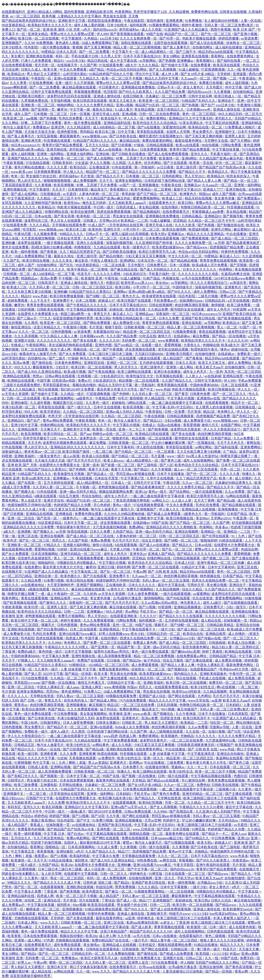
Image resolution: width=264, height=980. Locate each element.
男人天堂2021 (195, 176)
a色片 (87, 30)
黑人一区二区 (227, 327)
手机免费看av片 (166, 301)
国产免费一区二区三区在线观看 (156, 567)
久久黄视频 (222, 92)
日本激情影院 (78, 189)
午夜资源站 (248, 78)
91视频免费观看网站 (164, 25)
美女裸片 (18, 56)
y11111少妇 (200, 914)
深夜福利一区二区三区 (173, 314)
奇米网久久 (226, 412)
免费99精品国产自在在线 (111, 940)
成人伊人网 (170, 74)
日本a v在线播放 (165, 936)
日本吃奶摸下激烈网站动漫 (165, 181)
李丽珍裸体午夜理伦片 (74, 527)
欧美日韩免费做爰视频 (67, 296)
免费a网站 (137, 527)
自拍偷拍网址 (203, 47)
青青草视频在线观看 (173, 385)
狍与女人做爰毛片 (17, 127)
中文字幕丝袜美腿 (226, 149)
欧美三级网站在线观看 (135, 372)
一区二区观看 (165, 452)
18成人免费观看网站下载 (100, 43)
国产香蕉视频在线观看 (127, 34)
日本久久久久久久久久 (200, 269)
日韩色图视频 (62, 332)
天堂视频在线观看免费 (69, 225)
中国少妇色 (30, 723)
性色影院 (31, 47)
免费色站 (203, 785)
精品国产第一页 (129, 647)
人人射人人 (194, 376)
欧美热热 (95, 229)
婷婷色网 (123, 567)
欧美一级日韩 (28, 754)
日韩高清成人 (127, 207)
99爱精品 (48, 52)
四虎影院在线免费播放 (105, 21)
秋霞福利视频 (199, 229)
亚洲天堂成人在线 (106, 114)
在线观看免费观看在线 (172, 687)
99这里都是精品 (14, 25)
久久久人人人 (18, 696)
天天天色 (34, 443)
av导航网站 (148, 61)
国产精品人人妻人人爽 (205, 181)
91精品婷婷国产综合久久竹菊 (111, 74)
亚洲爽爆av (186, 61)
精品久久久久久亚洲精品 (206, 234)
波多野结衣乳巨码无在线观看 (69, 96)
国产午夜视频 (113, 349)
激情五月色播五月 (92, 683)
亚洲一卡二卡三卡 (132, 429)
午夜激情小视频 (249, 105)
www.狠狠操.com (95, 136)
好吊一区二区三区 (229, 163)
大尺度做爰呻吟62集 (221, 740)
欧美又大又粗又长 (123, 101)
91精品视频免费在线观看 (104, 909)
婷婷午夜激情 (192, 25)
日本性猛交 (147, 945)
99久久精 (31, 412)
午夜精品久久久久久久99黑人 (67, 647)
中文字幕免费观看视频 (121, 740)
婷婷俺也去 (138, 874)
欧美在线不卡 (111, 118)
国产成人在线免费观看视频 (168, 154)
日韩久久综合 (222, 900)
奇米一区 (18, 176)
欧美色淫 (10, 540)
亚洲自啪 (103, 154)
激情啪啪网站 (154, 598)
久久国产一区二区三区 (101, 238)
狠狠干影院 (114, 327)
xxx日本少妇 (109, 38)
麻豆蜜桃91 (242, 229)
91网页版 (199, 829)
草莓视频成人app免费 (208, 212)
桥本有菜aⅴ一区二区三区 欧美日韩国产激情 (57, 452)
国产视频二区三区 (216, 558)
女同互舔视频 (47, 136)
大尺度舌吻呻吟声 (61, 585)
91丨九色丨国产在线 (246, 536)
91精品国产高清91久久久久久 (96, 141)
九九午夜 (113, 816)
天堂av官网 (153, 820)
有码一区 (63, 56)
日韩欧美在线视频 (51, 309)
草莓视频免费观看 (88, 92)
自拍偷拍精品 (243, 92)
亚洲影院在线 (94, 363)
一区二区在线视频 (181, 891)
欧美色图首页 (93, 891)
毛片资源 (88, 176)
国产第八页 (33, 674)
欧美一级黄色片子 (137, 247)
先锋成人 (18, 345)
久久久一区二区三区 (34, 332)
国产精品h (122, 883)
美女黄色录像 (225, 198)
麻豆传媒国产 (188, 709)
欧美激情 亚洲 (92, 278)
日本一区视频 (80, 114)
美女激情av (92, 945)
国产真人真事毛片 (177, 47)
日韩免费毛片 (157, 265)
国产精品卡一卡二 (216, 834)
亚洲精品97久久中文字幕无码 (191, 118)
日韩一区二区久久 (114, 874)
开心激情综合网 (194, 780)
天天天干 (92, 118)
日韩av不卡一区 (169, 87)
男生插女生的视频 (124, 674)
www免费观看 (169, 341)
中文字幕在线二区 (85, 572)
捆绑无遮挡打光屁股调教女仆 (161, 136)
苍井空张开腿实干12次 (40, 438)
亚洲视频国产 (12, 43)
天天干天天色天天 (231, 443)
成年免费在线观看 (68, 945)
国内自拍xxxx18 (105, 30)
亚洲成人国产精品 (162, 554)
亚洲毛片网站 (222, 229)
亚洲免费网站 (251, 447)
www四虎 (111, 736)
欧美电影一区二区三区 (94, 216)
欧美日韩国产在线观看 (135, 301)
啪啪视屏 (31, 949)
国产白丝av (76, 834)
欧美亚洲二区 (14, 118)
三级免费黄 (175, 763)
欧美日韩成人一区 (228, 96)
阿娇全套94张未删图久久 (21, 874)
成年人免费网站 (206, 292)
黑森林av (178, 767)
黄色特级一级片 (51, 652)
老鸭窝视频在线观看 (114, 487)
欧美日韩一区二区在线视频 (39, 38)
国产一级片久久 (79, 407)
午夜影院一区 (42, 78)
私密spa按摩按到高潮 (143, 923)
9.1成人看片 (124, 109)
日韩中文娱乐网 (201, 96)
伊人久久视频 (100, 163)
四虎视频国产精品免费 (227, 247)
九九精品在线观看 (107, 247)
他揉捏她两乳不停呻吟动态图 (30, 505)
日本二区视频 (86, 301)
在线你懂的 (170, 207)
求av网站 (132, 612)
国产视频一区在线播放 (59, 683)
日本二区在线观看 (35, 349)
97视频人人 (26, 660)
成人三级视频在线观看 (167, 732)
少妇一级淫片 (237, 607)
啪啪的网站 (66, 105)
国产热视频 (167, 61)
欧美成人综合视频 (96, 456)
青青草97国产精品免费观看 (63, 145)
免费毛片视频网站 (140, 589)
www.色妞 (40, 296)
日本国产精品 (221, 438)
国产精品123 (153, 420)
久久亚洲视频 (252, 256)
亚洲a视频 (130, 114)
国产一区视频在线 (201, 443)
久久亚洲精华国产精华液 (43, 203)
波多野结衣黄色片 (154, 740)
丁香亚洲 (9, 652)
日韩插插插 (217, 643)
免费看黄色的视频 (31, 829)
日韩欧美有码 (63, 163)
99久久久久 (23, 367)
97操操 (139, 145)
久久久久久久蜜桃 (16, 109)
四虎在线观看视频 (50, 638)
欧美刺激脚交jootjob (238, 909)
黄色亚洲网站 (72, 692)
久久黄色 (135, 163)
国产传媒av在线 (210, 638)
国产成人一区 (127, 900)
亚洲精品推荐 (233, 376)
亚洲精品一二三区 (237, 532)
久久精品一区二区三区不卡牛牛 (61, 198)
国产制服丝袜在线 (231, 225)
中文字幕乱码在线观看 (223, 123)
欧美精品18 (16, 74)
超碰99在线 (240, 349)
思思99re (53, 692)
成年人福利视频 (237, 83)
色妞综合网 (250, 549)
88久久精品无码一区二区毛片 (240, 114)
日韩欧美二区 (132, 723)
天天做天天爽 (249, 949)
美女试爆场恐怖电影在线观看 (71, 345)
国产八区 (166, 465)
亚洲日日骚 (106, 567)
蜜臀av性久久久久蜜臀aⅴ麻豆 (218, 203)
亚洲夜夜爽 (175, 21)
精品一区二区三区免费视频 (154, 656)
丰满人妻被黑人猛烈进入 (232, 918)
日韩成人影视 (38, 767)
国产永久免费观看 (73, 354)
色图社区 (113, 283)
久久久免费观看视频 (99, 620)
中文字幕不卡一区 (126, 52)
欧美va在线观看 (188, 145)
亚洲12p (141, 492)
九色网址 (204, 696)
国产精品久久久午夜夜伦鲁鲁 (62, 949)
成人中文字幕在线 (124, 61)
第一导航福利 (145, 167)
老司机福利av (129, 30)
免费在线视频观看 (135, 838)
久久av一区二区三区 (198, 483)
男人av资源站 (98, 763)
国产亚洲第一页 (43, 109)
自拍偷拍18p (37, 358)
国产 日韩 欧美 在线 (163, 572)
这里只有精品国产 (114, 931)
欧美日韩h (186, 203)
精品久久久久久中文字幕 (168, 700)
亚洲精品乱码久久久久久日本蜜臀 (29, 527)
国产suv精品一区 (127, 345)
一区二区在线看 (114, 265)
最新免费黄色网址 (240, 665)
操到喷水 (82, 860)
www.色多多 (239, 856)
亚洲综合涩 (52, 900)
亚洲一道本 (91, 465)
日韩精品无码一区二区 (164, 634)
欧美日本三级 (105, 132)
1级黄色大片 (193, 514)
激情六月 (97, 283)
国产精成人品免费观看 (164, 514)
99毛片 (123, 398)
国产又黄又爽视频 (98, 47)
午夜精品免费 (106, 398)
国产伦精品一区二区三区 (134, 452)
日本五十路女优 (132, 238)
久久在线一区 (196, 732)
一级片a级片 (27, 865)
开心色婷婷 (102, 505)
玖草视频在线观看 (170, 376)
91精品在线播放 (61, 860)
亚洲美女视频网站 (129, 181)
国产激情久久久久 (53, 603)
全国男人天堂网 (178, 132)
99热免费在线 (147, 860)
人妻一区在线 (251, 21)
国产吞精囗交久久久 (23, 776)
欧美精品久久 (219, 172)
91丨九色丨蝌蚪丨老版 (69, 763)
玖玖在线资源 (203, 598)
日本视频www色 (199, 109)
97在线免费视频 (41, 83)
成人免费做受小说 (127, 323)
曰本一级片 (218, 927)
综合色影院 (187, 296)
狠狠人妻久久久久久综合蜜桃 (222, 940)
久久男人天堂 (111, 56)
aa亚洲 (216, 700)
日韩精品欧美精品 (220, 625)
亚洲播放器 (64, 514)
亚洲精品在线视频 (40, 514)
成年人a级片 (213, 603)
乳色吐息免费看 (71, 118)
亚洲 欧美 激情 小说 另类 (62, 30)
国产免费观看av (249, 198)
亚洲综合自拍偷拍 (231, 754)
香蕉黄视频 (254, 158)
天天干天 (106, 181)
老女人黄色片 (194, 87)
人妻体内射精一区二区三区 (99, 194)
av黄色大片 (116, 589)
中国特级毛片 (183, 287)
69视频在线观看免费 (122, 696)
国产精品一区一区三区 (241, 181)
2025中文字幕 (53, 674)
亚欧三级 (105, 883)
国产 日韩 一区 (31, 700)
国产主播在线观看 (246, 558)
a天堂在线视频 (239, 301)
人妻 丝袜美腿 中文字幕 (79, 669)
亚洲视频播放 (149, 185)
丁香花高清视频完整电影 (132, 500)
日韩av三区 (228, 292)
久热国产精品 (123, 532)
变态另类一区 (45, 65)
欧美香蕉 (15, 936)
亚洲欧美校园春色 (214, 674)
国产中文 (147, 389)
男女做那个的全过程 (41, 176)
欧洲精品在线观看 (17, 376)
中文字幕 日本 (251, 509)
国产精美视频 (158, 429)
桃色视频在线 (211, 576)
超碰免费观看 (18, 301)
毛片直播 (158, 456)
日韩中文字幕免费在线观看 (52, 92)
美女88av (162, 283)
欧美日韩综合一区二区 (61, 434)
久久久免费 (68, 754)
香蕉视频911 (206, 61)
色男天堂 (55, 416)
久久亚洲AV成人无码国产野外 (218, 811)
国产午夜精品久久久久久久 (87, 305)
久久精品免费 (158, 309)
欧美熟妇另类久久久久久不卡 (50, 25)
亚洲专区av (138, 554)
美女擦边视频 (217, 585)
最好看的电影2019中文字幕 (100, 843)
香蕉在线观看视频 (213, 332)
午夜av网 (140, 572)
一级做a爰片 (77, 811)
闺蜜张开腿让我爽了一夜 (239, 456)
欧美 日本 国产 (245, 30)
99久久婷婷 (115, 612)
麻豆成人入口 (230, 256)
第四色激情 (155, 21)
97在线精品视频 (38, 163)
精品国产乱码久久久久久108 (151, 931)
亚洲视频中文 (226, 132)
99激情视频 (253, 598)
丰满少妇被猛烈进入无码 (76, 718)
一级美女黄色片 (49, 456)
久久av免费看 (244, 438)
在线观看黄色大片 (163, 203)
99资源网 (239, 309)
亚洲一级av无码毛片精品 (79, 492)
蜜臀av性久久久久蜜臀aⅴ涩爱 (73, 34)
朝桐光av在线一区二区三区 (113, 434)
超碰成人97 (107, 301)
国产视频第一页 (52, 776)
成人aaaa (73, 687)
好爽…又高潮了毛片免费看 (42, 123)
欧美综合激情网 (83, 212)
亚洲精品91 (213, 216)
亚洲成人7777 (213, 189)
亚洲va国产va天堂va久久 (129, 807)
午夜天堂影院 (184, 865)
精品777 (124, 851)
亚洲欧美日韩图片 (31, 96)
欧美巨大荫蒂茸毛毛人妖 (158, 252)
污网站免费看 (231, 145)
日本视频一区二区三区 (51, 114)
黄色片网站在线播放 (30, 167)
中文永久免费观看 (74, 70)
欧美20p (67, 865)
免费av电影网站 (79, 838)
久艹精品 (230, 452)
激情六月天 (210, 425)
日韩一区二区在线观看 (24, 398)
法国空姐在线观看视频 (171, 43)
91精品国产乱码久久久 (199, 101)
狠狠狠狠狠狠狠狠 (57, 181)
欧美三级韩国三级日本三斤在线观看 (211, 798)
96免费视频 (45, 43)
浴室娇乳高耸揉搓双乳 (35, 558)
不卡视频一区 (69, 278)
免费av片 (84, 381)
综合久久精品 (193, 589)
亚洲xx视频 (125, 105)
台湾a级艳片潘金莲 (128, 598)
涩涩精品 (180, 221)
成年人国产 (23, 114)
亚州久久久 (200, 154)
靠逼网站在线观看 (230, 758)
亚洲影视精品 (110, 629)
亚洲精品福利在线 (118, 123)
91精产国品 (152, 278)
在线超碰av (182, 336)
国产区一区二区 (29, 30)
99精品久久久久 (72, 234)
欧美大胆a (158, 234)
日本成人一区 (122, 483)
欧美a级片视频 (75, 372)
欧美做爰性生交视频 (69, 474)
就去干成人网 (61, 349)
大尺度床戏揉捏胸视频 (38, 238)
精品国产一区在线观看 (120, 358)
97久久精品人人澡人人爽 (59, 336)
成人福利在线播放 (229, 47)
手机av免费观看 (250, 381)
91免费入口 (93, 692)
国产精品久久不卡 (192, 172)
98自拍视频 (211, 145)
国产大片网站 (241, 141)
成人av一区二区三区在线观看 (196, 469)
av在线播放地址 (33, 585)
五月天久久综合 (97, 145)
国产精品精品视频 (184, 261)
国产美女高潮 (64, 216)
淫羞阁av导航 (220, 727)
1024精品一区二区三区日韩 (109, 665)
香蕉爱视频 (192, 425)
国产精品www (197, 247)
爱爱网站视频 (45, 549)
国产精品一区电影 (79, 674)
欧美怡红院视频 (151, 803)
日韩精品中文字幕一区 (124, 683)
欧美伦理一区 (35, 607)
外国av (132, 687)
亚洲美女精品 (38, 34)
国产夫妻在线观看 (80, 918)
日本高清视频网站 (45, 554)
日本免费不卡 (133, 767)
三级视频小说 (226, 789)
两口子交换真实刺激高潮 (89, 967)
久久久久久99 (110, 341)
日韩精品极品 (192, 216)
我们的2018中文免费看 (78, 389)
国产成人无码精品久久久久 (160, 269)
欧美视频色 (170, 736)
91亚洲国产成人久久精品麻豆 (187, 30)
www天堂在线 (199, 700)
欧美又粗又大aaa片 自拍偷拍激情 (221, 367)
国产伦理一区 (170, 38)
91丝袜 (62, 758)
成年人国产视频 (224, 194)
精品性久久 (61, 589)
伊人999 (103, 34)
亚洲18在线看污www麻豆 (89, 549)
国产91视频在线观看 (180, 843)
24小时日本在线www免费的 (235, 278)
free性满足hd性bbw (224, 914)
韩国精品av (30, 278)
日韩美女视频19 (108, 723)
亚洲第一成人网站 (180, 367)
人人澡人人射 (182, 500)
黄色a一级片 (158, 492)
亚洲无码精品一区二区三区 (81, 554)
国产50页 (98, 816)
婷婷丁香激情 (213, 652)
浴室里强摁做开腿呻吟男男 (73, 318)
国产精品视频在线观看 (239, 505)
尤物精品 (187, 736)
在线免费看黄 (201, 65)
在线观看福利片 (191, 936)
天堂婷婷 (224, 74)
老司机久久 (224, 118)
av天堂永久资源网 (16, 394)
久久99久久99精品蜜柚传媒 (125, 514)
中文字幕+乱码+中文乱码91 (173, 407)
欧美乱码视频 (52, 807)
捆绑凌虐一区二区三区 (43, 909)
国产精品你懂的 (111, 256)
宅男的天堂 (196, 585)
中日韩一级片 (104, 207)
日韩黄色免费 (200, 394)
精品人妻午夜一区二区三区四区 (174, 940)
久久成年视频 (41, 403)
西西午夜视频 (221, 30)
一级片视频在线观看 (59, 243)
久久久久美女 (63, 261)
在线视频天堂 (68, 65)
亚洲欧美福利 (25, 456)
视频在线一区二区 (87, 349)
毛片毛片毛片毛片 (126, 540)
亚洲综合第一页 (47, 576)
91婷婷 (63, 549)
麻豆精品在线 (130, 141)
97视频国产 (225, 745)
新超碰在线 (184, 900)
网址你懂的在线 (248, 723)
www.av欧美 (142, 714)
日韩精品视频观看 (160, 145)
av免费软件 (107, 758)
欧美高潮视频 (64, 185)
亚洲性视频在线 (15, 189)
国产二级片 (57, 358)
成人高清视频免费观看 (115, 656)
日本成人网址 (28, 923)
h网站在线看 (137, 403)
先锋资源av (241, 860)
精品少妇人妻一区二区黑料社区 (236, 647)
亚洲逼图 (240, 74)
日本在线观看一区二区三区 (230, 767)
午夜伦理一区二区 (146, 549)
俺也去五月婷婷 (94, 203)
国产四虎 (164, 829)
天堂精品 (139, 780)
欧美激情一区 (170, 158)
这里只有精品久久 (171, 109)
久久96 (29, 43)
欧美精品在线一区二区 (206, 127)
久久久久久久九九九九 (54, 341)
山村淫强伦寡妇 (75, 74)
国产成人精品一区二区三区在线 (90, 536)
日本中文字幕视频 (78, 652)
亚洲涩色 (58, 127)
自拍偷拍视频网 (141, 878)
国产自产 (208, 105)
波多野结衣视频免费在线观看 (24, 416)
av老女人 (167, 923)
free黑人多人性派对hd (202, 456)
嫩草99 (63, 109)
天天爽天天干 (51, 429)
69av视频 (79, 905)
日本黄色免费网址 (68, 363)
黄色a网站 (9, 38)
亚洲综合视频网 (187, 532)
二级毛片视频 (208, 296)
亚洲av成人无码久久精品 (125, 412)
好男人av (25, 963)
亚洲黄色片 (233, 287)
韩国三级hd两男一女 (76, 314)
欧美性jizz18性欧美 (187, 692)
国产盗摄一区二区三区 (118, 465)
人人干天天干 (41, 301)
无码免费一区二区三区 (139, 341)
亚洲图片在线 (25, 341)
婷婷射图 (251, 660)
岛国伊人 (71, 843)
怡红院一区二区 (222, 723)
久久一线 (234, 70)
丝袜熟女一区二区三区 (243, 43)
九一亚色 (216, 372)
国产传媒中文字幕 (175, 65)
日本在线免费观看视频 (77, 780)
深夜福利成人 (12, 452)
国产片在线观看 (176, 163)
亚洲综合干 (227, 101)
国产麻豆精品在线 (124, 269)
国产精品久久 (183, 545)
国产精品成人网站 (104, 700)
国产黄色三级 (171, 460)
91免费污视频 (54, 580)
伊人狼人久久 (74, 172)
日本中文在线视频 (107, 407)
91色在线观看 (122, 167)
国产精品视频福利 (147, 212)
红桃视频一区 (88, 376)
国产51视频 (148, 607)
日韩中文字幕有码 (208, 381)
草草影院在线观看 (151, 132)
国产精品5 (142, 469)
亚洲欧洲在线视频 (40, 56)
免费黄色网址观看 (89, 514)
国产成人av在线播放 (107, 149)
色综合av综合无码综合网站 (127, 70)
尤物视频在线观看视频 (31, 918)
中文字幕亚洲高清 (21, 198)
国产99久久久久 (180, 292)
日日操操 (114, 660)
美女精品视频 (145, 109)
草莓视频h (187, 860)
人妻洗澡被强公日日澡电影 (183, 971)
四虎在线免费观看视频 (114, 212)
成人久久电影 (152, 30)
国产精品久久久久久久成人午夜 (57, 883)
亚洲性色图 (104, 345)
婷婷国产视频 (60, 816)
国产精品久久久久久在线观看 (181, 616)
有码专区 (15, 807)
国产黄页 (181, 394)
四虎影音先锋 (136, 309)
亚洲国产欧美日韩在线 (240, 314)
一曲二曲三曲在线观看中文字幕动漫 (176, 403)
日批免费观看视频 (154, 149)
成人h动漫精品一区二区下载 (114, 127)
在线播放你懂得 (157, 767)
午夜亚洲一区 (243, 518)
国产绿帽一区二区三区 (103, 296)
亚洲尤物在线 (57, 149)
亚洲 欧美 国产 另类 (23, 465)
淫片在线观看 (12, 469)
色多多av (131, 149)
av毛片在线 (142, 936)
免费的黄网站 (157, 118)
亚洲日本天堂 (57, 967)
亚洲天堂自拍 (54, 500)
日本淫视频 (181, 829)
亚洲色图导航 (68, 132)
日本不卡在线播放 (171, 474)
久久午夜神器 (186, 714)
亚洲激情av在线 (209, 398)
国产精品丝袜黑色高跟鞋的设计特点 (29, 21)
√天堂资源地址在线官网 (126, 225)
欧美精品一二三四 (135, 221)
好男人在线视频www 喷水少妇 (122, 634)
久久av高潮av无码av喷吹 (160, 603)
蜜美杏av (21, 705)
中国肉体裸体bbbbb (205, 385)
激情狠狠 (218, 305)
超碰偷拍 (119, 403)
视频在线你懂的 (85, 385)
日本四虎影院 (238, 714)
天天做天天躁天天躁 (50, 460)
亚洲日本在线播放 (168, 372)
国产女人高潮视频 (163, 70)
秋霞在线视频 (78, 532)
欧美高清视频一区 (137, 407)
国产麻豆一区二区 (119, 891)
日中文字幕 (126, 132)
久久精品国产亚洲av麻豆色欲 (221, 158)
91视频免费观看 (185, 332)
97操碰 (73, 358)
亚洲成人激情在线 (107, 96)
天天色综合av (229, 820)
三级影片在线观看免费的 (22, 385)
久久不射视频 (84, 83)
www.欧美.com (21, 172)
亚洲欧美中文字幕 (72, 21)
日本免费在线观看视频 (163, 238)
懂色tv (225, 349)
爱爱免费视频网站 (147, 198)
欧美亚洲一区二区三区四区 (159, 101)
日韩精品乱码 (215, 301)
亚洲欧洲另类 (31, 141)
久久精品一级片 (73, 394)
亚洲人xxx (239, 834)
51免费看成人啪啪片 (240, 127)
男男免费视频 (126, 887)
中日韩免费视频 (66, 714)
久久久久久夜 (230, 474)
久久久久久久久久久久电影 (199, 274)
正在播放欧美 (116, 585)
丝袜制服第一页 (236, 620)
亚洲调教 (25, 532)
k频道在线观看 (150, 358)
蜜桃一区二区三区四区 (66, 963)
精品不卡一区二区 (245, 403)
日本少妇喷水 (118, 25)
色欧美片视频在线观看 (200, 38)
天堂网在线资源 (42, 696)
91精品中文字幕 (194, 567)
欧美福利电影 (80, 856)
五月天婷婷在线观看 (59, 483)
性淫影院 (110, 92)
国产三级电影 (148, 465)
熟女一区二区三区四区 (68, 878)
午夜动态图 (23, 234)
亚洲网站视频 (61, 767)
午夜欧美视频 (14, 163)
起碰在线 (116, 309)
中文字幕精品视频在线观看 (87, 309)
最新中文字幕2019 (187, 189)
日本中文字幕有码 (121, 447)
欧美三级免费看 (239, 305)
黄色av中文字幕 (181, 851)
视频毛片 (48, 625)
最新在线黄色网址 (189, 141)
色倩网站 (226, 269)
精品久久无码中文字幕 (162, 78)
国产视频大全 (25, 492)
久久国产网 (89, 65)
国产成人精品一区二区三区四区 (235, 238)
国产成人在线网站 (101, 158)
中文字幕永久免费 (56, 656)
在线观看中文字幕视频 (81, 874)
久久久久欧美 (185, 225)
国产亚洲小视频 (246, 34)
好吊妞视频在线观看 (247, 523)
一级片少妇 (167, 629)
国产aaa (85, 434)
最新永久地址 (103, 109)
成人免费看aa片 (14, 905)
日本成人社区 (185, 563)
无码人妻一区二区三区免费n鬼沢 (229, 25)
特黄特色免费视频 (235, 252)
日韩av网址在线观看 (61, 376)
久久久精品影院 (79, 127)
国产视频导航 (233, 216)
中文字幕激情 (72, 38)
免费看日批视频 (211, 83)
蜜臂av (128, 843)
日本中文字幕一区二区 (81, 523)
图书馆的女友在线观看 (188, 309)
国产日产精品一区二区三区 (157, 194)
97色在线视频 (12, 447)
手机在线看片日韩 (85, 56)
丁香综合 (108, 900)
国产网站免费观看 (97, 323)
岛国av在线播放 (169, 425)
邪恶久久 (59, 540)
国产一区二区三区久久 (230, 394)
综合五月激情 (69, 496)
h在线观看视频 (126, 545)
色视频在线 (171, 278)
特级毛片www (180, 914)
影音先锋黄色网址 (196, 647)
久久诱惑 (31, 323)
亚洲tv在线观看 (66, 78)
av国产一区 (128, 185)
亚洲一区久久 (154, 758)
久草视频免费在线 (35, 101)
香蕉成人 (37, 825)
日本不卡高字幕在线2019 (142, 56)
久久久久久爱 (57, 167)
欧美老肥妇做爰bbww (169, 247)
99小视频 (168, 709)
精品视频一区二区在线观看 (139, 381)
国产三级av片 (27, 318)
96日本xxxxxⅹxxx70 (26, 145)
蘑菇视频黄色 (70, 136)
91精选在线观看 (231, 540)
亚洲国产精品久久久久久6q (28, 158)
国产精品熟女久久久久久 (47, 269)
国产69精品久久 (198, 838)
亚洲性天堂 (112, 229)
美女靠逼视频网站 (94, 714)
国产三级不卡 (186, 52)
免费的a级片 (27, 652)
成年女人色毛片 (219, 309)
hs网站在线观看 (238, 496)
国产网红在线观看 (136, 816)
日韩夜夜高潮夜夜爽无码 (196, 745)
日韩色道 (90, 883)
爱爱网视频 (173, 345)
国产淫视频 (239, 265)
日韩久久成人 (31, 70)
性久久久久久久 (109, 789)
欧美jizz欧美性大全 (36, 478)
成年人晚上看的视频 (90, 25)
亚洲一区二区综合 (21, 518)
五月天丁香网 (205, 500)
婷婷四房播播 (229, 38)
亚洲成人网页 (92, 687)
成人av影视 (72, 456)
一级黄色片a (69, 518)
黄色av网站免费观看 (58, 420)
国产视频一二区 (225, 78)
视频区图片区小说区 (68, 403)
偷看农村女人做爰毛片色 (38, 354)
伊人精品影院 (155, 398)
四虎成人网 (74, 638)
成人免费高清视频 (229, 660)
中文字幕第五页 (23, 851)
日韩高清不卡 (48, 283)
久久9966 (55, 643)
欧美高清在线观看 (227, 65)
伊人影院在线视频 (150, 447)
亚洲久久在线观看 (90, 243)
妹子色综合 (152, 660)
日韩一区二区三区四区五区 (93, 287)
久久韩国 (119, 163)
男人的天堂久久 (30, 181)
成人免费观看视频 (145, 665)
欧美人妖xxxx (114, 460)
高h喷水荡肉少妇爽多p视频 (52, 247)
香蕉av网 (242, 971)
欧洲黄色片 (189, 194)
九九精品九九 (90, 78)
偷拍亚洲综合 (21, 327)
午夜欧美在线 (172, 185)
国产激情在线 (42, 363)
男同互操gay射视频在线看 (136, 474)
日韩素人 (90, 221)
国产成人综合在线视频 (207, 43)
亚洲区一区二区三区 (122, 363)
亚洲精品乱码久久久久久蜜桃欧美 (172, 527)
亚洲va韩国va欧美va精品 (26, 149)
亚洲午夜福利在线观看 (213, 865)
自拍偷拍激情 (206, 354)
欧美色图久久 (71, 576)
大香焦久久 (192, 345)
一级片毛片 (140, 940)
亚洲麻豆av (192, 185)
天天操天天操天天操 (40, 132)
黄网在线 (254, 443)
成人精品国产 (173, 358)
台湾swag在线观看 (153, 967)
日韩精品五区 (25, 745)
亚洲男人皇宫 (235, 136)
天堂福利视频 (61, 101)
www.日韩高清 (144, 829)
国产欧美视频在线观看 (235, 318)
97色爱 (49, 940)
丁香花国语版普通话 (17, 185)
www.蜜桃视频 (115, 687)
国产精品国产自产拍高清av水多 (223, 167)
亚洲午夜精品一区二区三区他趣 (221, 563)
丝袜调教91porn (191, 301)
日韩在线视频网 (161, 305)
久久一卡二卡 (198, 767)
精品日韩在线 (98, 61)
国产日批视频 (122, 145)
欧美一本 (226, 478)
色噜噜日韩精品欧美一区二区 (203, 207)
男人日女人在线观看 (66, 221)
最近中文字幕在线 (172, 585)
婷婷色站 (41, 816)
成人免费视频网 (85, 181)
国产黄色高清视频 (239, 967)
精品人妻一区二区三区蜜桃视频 (137, 47)
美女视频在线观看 (248, 269)
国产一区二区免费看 (95, 52)
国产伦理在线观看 (216, 536)
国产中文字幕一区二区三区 (148, 869)
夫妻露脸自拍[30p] (107, 332)
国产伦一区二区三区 (216, 34)
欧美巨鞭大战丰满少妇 (19, 563)
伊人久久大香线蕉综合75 (209, 283)
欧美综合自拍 (193, 634)
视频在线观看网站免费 (116, 492)
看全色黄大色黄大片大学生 (118, 389)
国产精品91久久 (23, 749)
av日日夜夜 (166, 167)
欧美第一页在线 (202, 163)
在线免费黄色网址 (241, 56)
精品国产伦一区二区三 (182, 34)
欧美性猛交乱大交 (140, 376)
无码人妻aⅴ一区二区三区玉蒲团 (166, 580)
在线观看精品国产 (204, 669)
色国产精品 (57, 709)
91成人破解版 (189, 70)
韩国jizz (205, 194)
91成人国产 (97, 225)
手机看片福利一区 (224, 154)
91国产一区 (248, 327)
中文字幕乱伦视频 (181, 398)
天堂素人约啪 (120, 549)
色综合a (27, 816)
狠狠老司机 (121, 438)
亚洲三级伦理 (187, 167)
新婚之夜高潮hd (43, 820)
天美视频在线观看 (83, 758)
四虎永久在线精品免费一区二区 (216, 580)
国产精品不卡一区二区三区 (68, 727)
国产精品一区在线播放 (229, 336)
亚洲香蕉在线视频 (195, 56)
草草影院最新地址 (57, 385)
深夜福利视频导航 (120, 243)
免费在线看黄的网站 (158, 141)
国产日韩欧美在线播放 (129, 154)
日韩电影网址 (172, 176)
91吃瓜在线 (148, 336)
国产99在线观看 (179, 598)
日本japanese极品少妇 (167, 838)
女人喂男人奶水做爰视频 (215, 407)
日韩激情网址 (51, 723)
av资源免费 (250, 38)
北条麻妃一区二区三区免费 (166, 96)
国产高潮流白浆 (182, 811)
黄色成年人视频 (68, 43)
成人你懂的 (244, 478)
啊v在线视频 (226, 687)
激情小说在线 (103, 545)
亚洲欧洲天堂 (157, 914)
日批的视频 (26, 309)
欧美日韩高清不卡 (197, 718)
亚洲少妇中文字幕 (25, 425)
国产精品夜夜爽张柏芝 (243, 243)
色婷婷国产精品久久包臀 (73, 505)
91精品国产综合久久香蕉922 (90, 292)
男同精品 (87, 132)
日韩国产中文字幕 (40, 798)
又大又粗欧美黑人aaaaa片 (128, 203)
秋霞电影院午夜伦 (205, 349)
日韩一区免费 (175, 412)
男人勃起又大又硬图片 (44, 74)
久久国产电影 (78, 540)
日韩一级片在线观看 (174, 776)
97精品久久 (52, 545)
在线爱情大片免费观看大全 (38, 314)
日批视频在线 (51, 194)
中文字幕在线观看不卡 (139, 629)
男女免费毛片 (203, 132)
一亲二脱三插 (103, 452)
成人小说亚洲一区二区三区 (105, 869)
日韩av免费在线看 (138, 811)
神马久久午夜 (90, 358)
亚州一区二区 (123, 625)
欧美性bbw (72, 203)
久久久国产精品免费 (170, 92)
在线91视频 (217, 732)
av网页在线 (168, 860)
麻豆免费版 (201, 336)
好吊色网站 (153, 163)
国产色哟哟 (121, 394)
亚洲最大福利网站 (80, 154)
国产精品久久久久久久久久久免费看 (149, 172)
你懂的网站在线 (57, 212)
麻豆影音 (82, 261)
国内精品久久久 (186, 674)
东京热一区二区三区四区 (243, 372)
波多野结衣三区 (37, 221)
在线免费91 (33, 567)
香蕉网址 (218, 56)
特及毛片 (85, 274)
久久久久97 (148, 616)
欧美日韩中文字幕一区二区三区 (35, 620)
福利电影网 (138, 25)
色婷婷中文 (172, 820)
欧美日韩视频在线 (222, 389)
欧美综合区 (79, 167)
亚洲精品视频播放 (188, 607)
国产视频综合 (178, 669)
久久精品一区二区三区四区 (84, 412)
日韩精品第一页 (183, 949)
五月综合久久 (21, 838)
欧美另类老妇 (51, 412)
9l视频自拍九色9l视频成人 (77, 563)
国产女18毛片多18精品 (198, 74)
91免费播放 (194, 21)
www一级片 (176, 456)
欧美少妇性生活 (203, 687)
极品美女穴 (99, 189)
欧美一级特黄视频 (25, 252)
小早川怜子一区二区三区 (142, 229)
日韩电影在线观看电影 (103, 949)
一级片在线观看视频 (208, 492)
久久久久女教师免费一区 (139, 38)
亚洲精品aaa (145, 314)
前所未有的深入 (239, 176)
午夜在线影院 (134, 21)
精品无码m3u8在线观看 (216, 52)
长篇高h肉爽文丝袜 (236, 274)
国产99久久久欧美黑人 (136, 92)
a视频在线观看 (39, 589)
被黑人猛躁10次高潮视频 (130, 234)
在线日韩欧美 (133, 96)
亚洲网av (120, 292)
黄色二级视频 (216, 936)
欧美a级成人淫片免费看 (210, 265)
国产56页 (235, 732)
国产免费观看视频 (196, 238)
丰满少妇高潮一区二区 (19, 407)
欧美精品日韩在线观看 (153, 434)
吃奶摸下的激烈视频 (246, 527)
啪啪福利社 (47, 563)
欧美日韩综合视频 (36, 261)
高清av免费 (49, 278)
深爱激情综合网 (175, 127)
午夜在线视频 (155, 416)
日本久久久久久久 (142, 585)
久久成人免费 (108, 847)
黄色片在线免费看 (16, 247)
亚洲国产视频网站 (90, 585)
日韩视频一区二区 (17, 274)
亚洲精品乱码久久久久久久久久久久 (78, 447)
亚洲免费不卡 (63, 301)
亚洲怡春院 (20, 403)
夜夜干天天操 (99, 469)
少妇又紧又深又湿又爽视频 (146, 256)
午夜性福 (112, 278)
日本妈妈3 (234, 705)
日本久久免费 (169, 318)
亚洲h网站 (190, 158)
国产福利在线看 (229, 61)
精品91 (59, 61)
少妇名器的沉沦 (135, 274)
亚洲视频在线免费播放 (138, 87)
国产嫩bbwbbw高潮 (186, 652)
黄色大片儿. (131, 296)
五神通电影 (49, 785)
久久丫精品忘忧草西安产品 (80, 252)
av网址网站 (204, 447)
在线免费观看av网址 (192, 656)
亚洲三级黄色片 (152, 367)
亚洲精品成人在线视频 (199, 509)
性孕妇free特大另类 (234, 669)
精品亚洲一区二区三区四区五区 (147, 332)
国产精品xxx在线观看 (163, 780)
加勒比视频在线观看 (137, 43)
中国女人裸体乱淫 (104, 261)
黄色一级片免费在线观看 (83, 123)
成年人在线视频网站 (199, 460)
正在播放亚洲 (100, 167)
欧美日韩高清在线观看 (90, 101)
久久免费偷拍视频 (122, 954)
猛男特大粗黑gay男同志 (112, 652)
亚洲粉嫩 (9, 243)
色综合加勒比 (92, 496)
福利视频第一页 (151, 620)
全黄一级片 (64, 83)
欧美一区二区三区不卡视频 (122, 78)
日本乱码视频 (167, 705)
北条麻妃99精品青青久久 (234, 483)
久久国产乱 (12, 261)
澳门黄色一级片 (209, 949)
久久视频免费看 (46, 234)
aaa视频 (32, 118)
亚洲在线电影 (192, 323)
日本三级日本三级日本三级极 (111, 354)
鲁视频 (77, 47)
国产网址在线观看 (182, 696)
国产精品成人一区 (101, 474)
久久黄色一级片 (98, 403)
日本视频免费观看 (48, 172)
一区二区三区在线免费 (138, 705)
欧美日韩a (202, 900)
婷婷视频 (254, 940)
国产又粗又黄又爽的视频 (204, 136)
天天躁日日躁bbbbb (149, 354)
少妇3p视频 (173, 420)
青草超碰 (128, 194)
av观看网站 (202, 594)
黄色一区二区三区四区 (200, 114)
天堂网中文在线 (216, 141)
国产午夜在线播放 (102, 372)
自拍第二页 (33, 900)
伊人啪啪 (187, 963)
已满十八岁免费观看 (37, 61)
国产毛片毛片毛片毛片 (85, 460)
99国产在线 (155, 34)
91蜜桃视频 (23, 763)
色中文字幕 (234, 87)
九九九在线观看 (250, 905)
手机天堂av (148, 612)
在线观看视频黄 (217, 403)
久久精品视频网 (168, 589)
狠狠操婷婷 (209, 540)
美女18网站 (171, 56)
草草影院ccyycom (27, 683)
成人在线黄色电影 (243, 927)
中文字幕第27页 (133, 478)
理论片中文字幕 (148, 74)
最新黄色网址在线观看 (113, 780)
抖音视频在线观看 (57, 141)
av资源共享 (239, 283)
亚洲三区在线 (28, 536)
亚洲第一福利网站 (51, 154)
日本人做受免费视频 (143, 594)
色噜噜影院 (83, 247)
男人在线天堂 (31, 500)
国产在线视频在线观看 (241, 603)
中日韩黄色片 (109, 87)
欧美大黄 (51, 70)
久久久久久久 (206, 736)
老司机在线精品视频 (174, 349)
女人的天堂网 (52, 874)
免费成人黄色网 (145, 643)
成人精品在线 (211, 620)
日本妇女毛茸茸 (69, 238)
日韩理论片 (16, 780)
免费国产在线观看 (91, 660)
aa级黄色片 (85, 398)
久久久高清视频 (26, 336)
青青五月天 (102, 314)
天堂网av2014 (109, 221)
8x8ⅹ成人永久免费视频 (133, 727)
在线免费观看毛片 (176, 212)
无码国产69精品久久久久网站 (218, 963)
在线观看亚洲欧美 (124, 616)
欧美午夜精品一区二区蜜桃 (151, 189)
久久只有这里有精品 (49, 838)
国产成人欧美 (142, 927)
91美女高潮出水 (192, 123)
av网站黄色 (101, 745)
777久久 (45, 318)
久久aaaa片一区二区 (196, 78)
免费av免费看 (101, 540)
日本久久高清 (67, 52)
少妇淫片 (63, 367)
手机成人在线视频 (212, 678)
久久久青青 (19, 83)
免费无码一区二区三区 (226, 683)
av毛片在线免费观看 (197, 278)
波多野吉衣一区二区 (95, 438)
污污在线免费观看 (35, 678)
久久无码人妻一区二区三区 (50, 287)
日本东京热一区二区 (153, 261)
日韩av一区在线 (49, 749)
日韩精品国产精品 (223, 656)
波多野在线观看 (30, 243)
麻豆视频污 (97, 705)
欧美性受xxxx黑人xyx (137, 283)
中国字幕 (44, 381)
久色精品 (91, 38)
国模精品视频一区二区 (146, 834)
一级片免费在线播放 (55, 47)
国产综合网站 (180, 492)
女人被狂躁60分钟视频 (222, 21)
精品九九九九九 (232, 945)
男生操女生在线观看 (128, 216)
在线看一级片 (152, 345)
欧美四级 (203, 954)
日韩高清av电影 (64, 381)
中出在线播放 (237, 234)
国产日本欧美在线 (123, 136)
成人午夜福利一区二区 (64, 594)
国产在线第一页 (30, 483)
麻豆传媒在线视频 (123, 607)
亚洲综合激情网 (211, 967)
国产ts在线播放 (149, 127)
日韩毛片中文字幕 (148, 483)
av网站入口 (161, 500)
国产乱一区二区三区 (35, 540)
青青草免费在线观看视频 (219, 261)
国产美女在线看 (85, 341)
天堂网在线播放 (71, 785)
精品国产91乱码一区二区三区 (158, 105)
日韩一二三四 (74, 612)
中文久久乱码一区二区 (185, 256)
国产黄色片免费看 (167, 794)
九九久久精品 (149, 65)
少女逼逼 (81, 163)
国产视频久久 (44, 532)
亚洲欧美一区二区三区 (38, 105)
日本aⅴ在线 (43, 216)
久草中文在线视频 (160, 478)
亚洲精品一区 (211, 532)
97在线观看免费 (111, 65)
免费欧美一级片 (249, 354)
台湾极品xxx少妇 (183, 638)
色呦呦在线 (211, 345)
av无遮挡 (70, 194)
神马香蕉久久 (191, 603)
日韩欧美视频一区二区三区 (145, 327)
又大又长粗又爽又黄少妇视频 (30, 292)
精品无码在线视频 (199, 198)
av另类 (219, 243)
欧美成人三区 (173, 198)
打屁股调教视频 (213, 70)
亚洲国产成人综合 (153, 696)
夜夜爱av (42, 856)
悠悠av (38, 376)
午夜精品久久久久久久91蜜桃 (202, 807)
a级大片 (131, 65)
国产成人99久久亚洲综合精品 (40, 372)
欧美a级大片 (230, 345)
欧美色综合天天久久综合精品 (155, 123)
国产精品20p (132, 660)
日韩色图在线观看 (221, 931)
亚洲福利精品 (252, 123)
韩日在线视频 (48, 389)
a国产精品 (97, 70)
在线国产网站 (231, 425)
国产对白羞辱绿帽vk (52, 629)
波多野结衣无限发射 (186, 429)
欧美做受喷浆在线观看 (160, 296)
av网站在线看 (64, 971)
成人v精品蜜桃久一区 (158, 52)
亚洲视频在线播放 (245, 612)
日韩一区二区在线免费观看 (160, 114)
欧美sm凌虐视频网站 (59, 398)
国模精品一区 (56, 847)
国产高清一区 (47, 518)
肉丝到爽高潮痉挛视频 (192, 305)
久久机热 (90, 594)
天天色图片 (215, 87)
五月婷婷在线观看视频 (157, 363)
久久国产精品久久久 (177, 381)
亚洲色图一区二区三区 (114, 829)
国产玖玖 (67, 265)
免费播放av (41, 127)
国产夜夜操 (49, 252)
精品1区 (209, 412)
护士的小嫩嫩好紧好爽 (169, 443)
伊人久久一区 (134, 118)
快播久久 (249, 474)
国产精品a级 (226, 500)
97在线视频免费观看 (149, 505)
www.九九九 (68, 438)
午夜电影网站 (36, 345)
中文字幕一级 (80, 109)
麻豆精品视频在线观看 (79, 87)
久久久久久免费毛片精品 (96, 105)
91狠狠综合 (78, 665)
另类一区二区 (231, 469)
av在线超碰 (213, 376)
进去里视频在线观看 (141, 349)
